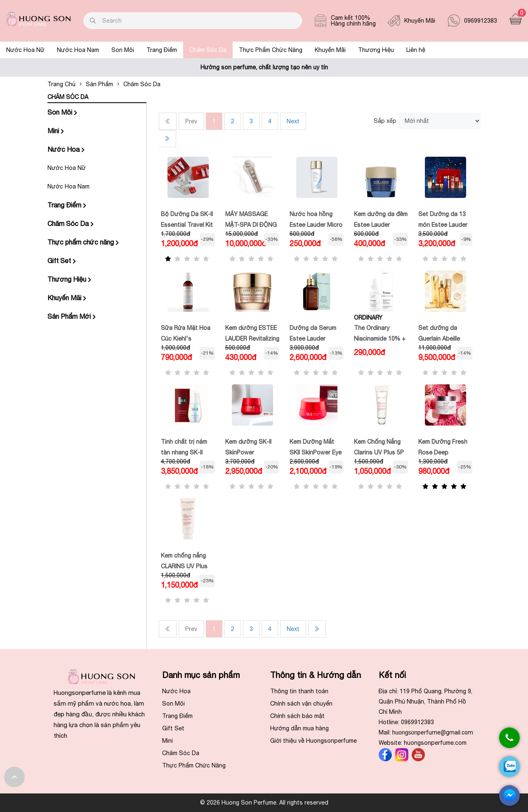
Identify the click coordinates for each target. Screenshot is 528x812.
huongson (433, 732)
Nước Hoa (66, 149)
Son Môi (123, 50)
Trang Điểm (162, 50)
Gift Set (62, 261)
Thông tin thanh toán (299, 691)
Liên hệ (416, 50)
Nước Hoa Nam (78, 50)
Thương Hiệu (376, 50)
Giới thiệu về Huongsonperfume (313, 741)
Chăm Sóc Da (208, 50)
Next (293, 121)
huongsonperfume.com (435, 743)
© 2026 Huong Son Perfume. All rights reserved (264, 803)
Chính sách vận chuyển (301, 704)
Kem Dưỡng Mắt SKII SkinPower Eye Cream (316, 452)
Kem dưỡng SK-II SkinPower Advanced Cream (248, 452)
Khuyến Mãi (330, 50)
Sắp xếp (385, 121)
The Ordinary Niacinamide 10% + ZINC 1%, (380, 338)
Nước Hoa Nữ (25, 50)
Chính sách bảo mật (297, 716)
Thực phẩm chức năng (83, 242)
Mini (56, 131)
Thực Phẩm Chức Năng (271, 50)
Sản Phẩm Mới (72, 316)
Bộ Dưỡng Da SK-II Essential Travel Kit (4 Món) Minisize (187, 224)
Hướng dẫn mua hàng (299, 728)
